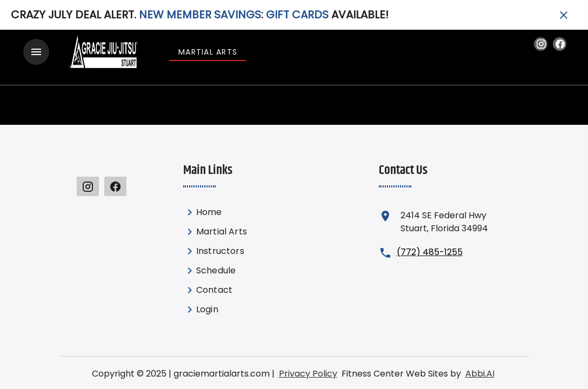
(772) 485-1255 (424, 246)
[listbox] (243, 254)
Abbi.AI (448, 367)
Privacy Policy (302, 367)
